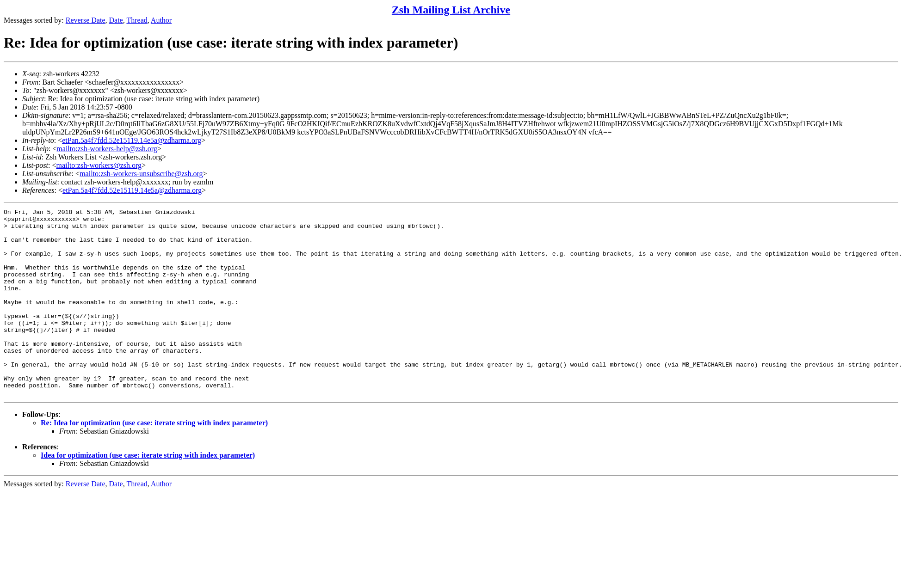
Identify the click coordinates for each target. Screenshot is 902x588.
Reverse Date (86, 20)
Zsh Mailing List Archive (451, 10)
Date (116, 20)
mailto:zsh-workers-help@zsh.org (107, 149)
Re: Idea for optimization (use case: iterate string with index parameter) (154, 460)
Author (161, 20)
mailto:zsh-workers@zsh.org (99, 165)
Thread (137, 20)
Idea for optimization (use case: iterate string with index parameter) (148, 493)
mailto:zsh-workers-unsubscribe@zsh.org (141, 174)
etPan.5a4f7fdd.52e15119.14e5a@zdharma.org (132, 140)
